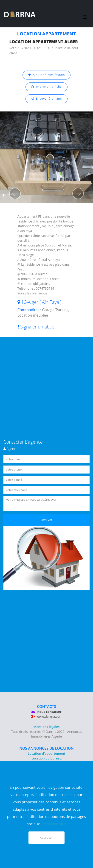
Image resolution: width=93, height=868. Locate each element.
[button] (15, 193)
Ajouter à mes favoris (47, 75)
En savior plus (54, 824)
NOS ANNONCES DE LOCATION (46, 748)
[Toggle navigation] (85, 14)
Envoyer (47, 520)
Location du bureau (47, 758)
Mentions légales (47, 727)
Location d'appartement (46, 753)
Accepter (46, 838)
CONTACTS (46, 707)
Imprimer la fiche (46, 87)
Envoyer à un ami (47, 99)
